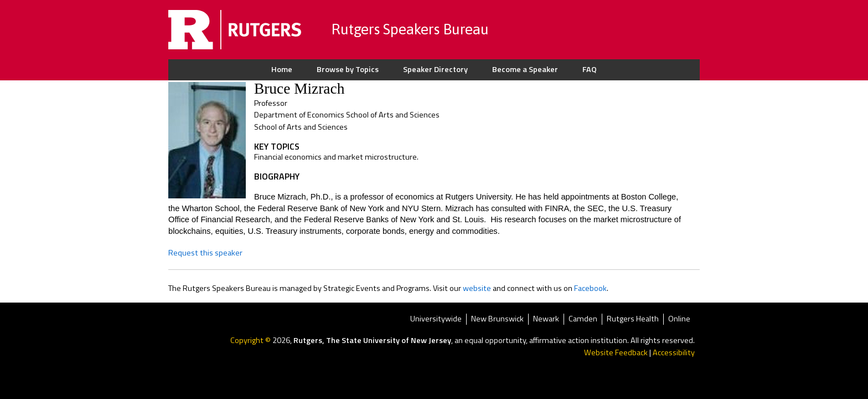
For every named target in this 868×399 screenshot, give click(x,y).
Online (679, 319)
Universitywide (436, 319)
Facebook (590, 288)
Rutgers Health (633, 319)
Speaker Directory (435, 69)
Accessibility (674, 352)
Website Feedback (616, 352)
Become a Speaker (525, 69)
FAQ (590, 69)
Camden (583, 319)
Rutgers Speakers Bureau (410, 29)
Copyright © (251, 340)
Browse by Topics (348, 69)
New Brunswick (497, 319)
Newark (546, 319)
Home (282, 69)
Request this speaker (205, 253)
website (477, 288)
